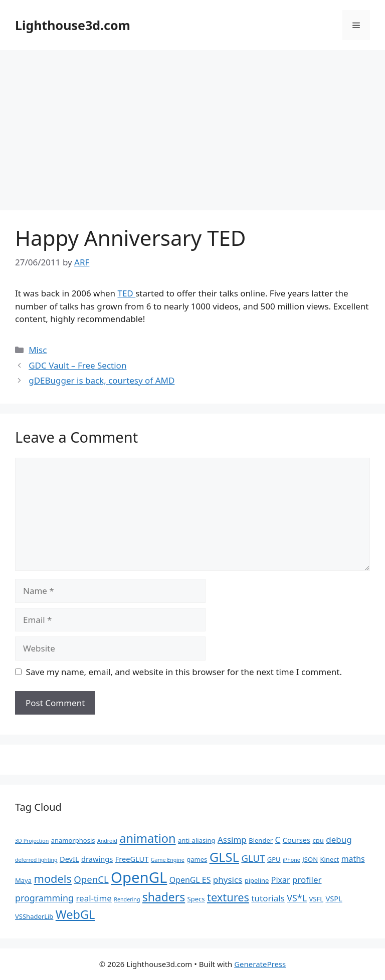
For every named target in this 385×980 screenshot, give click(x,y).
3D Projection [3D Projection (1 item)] (32, 841)
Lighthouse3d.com (73, 25)
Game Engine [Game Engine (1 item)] (168, 860)
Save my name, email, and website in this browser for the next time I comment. (184, 672)
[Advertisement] (192, 125)
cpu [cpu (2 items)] (318, 840)
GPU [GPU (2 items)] (274, 859)
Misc (38, 350)
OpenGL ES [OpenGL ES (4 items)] (190, 880)
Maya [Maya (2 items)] (23, 880)
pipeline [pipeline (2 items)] (257, 880)
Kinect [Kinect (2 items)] (329, 859)
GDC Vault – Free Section (77, 365)
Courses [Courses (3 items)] (297, 840)
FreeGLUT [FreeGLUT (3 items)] (132, 859)
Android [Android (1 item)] (107, 841)
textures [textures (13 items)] (228, 897)
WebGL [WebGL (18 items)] (75, 914)
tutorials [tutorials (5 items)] (268, 898)
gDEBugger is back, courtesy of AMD (102, 380)
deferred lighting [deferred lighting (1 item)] (36, 860)
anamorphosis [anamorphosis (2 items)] (73, 840)
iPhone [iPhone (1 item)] (292, 860)
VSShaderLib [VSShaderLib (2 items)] (34, 916)
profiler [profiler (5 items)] (307, 880)
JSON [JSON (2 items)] (310, 859)
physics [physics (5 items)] (228, 880)
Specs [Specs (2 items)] (196, 899)
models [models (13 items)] (52, 879)
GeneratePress (260, 964)
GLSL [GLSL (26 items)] (224, 857)
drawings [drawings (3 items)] (97, 859)
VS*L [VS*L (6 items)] (297, 898)
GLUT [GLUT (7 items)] (253, 858)
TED (126, 293)
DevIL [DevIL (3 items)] (69, 859)
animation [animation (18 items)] (147, 838)
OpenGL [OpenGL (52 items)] (139, 877)
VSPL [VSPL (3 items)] (334, 898)
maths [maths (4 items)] (353, 859)
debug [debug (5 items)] (339, 840)
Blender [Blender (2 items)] (261, 840)
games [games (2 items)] (197, 859)
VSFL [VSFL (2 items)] (316, 899)
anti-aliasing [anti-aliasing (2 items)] (197, 840)
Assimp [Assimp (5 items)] (232, 840)
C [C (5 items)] (278, 840)
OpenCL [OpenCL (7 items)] (91, 879)
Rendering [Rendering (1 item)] (127, 899)
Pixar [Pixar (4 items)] (281, 880)
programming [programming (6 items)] (44, 898)
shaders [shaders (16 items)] (164, 897)
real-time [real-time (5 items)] (94, 898)
